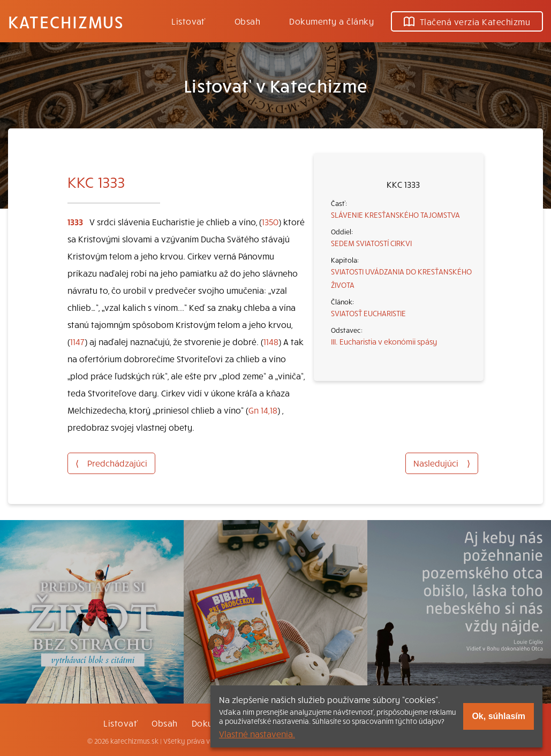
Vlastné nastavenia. (257, 734)
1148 (271, 341)
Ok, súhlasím (499, 716)
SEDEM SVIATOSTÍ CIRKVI (371, 243)
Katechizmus (66, 21)
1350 (270, 222)
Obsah (247, 21)
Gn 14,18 (263, 410)
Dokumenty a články (331, 21)
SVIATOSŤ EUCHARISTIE (368, 313)
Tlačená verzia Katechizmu (467, 21)
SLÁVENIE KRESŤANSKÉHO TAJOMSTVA (395, 215)
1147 (77, 341)
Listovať (188, 21)
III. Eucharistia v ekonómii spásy (384, 341)
